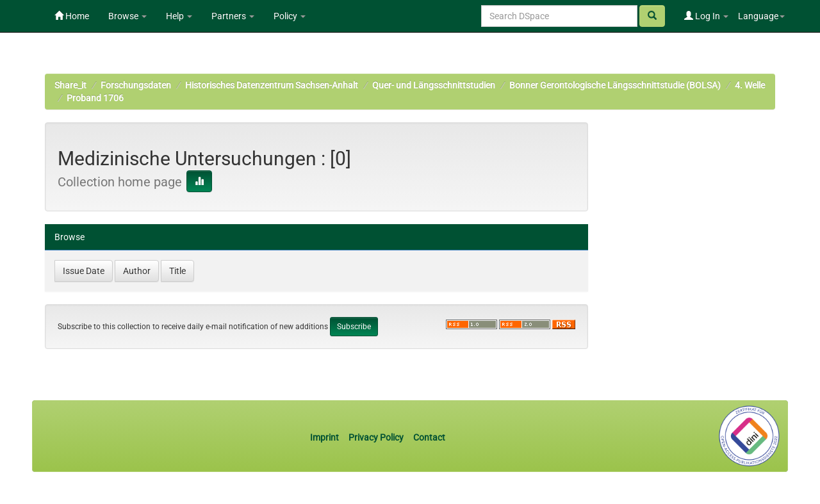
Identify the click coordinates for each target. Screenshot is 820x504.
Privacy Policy (376, 437)
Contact (429, 437)
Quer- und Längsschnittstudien (434, 85)
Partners (233, 16)
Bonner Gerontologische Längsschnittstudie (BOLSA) (615, 85)
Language (761, 16)
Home (72, 16)
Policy (290, 16)
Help (179, 16)
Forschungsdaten (136, 85)
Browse (127, 16)
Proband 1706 (95, 98)
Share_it (70, 85)
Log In (706, 16)
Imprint (325, 437)
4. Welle (750, 85)
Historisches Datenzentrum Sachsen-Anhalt (272, 85)
